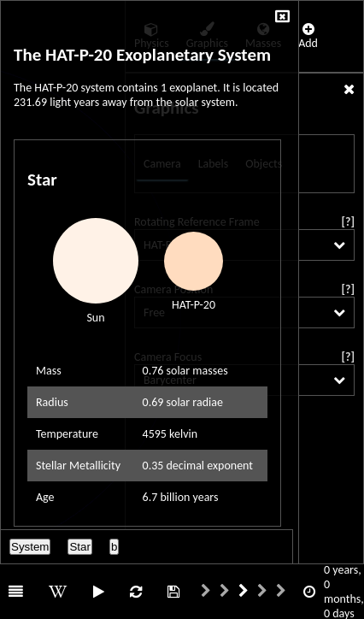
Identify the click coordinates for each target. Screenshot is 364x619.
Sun (95, 318)
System (30, 547)
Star (79, 547)
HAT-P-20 (194, 305)
